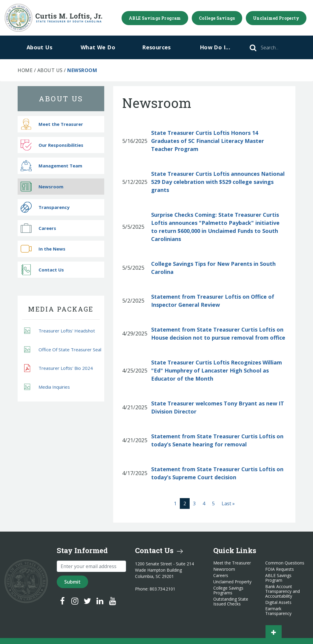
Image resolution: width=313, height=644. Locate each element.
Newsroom (42, 186)
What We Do (98, 47)
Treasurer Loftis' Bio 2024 (59, 368)
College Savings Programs (228, 590)
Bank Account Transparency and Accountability (283, 591)
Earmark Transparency (278, 611)
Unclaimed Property (276, 18)
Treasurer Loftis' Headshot (60, 331)
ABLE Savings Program (155, 18)
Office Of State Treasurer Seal (63, 349)
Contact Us (42, 270)
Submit (72, 582)
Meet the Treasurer (52, 124)
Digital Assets (278, 602)
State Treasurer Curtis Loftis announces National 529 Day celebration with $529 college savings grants (218, 182)
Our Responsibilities (52, 145)
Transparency (45, 207)
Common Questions (285, 563)
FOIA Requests (280, 569)
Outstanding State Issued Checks (231, 602)
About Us (39, 47)
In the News (43, 249)
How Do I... (215, 47)
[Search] (278, 48)
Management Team (51, 166)
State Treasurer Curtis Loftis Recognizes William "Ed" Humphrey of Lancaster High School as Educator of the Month (217, 370)
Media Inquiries (47, 387)
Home (25, 70)
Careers (38, 228)
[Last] (228, 503)
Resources (156, 47)
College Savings (217, 18)
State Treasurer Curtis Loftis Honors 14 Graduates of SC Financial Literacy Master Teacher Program (208, 141)
